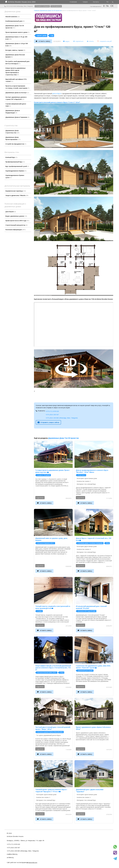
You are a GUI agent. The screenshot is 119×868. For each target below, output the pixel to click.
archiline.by (10, 857)
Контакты (96, 2)
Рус (108, 2)
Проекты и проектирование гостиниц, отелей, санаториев (17, 87)
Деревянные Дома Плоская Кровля (15, 56)
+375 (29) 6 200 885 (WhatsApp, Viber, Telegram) (62, 418)
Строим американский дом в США (16, 105)
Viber (25, 6)
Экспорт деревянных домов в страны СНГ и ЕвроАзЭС (16, 98)
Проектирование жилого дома (17, 32)
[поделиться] (78, 41)
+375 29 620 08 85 (11, 6)
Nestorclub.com (33, 862)
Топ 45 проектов (56, 6)
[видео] (66, 41)
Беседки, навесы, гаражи (15, 50)
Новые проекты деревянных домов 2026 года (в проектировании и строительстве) (15, 71)
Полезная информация (15, 230)
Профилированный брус (15, 162)
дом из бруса (57, 93)
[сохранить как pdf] (104, 41)
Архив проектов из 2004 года (17, 221)
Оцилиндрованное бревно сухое (15, 176)
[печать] (90, 41)
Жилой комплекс (12, 17)
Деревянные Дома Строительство (12, 132)
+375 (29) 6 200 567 (52, 415)
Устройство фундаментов (16, 144)
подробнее (40, 498)
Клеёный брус (11, 157)
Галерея (85, 2)
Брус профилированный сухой (17, 166)
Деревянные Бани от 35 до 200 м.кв (16, 38)
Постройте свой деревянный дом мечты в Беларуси (17, 62)
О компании (73, 2)
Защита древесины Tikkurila (17, 195)
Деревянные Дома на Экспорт (17, 93)
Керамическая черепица (16, 191)
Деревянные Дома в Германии (17, 117)
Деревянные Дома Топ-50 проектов (15, 27)
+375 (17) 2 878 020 (52, 411)
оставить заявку (44, 41)
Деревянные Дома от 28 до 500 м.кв (17, 45)
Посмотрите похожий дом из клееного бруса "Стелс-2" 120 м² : (57, 102)
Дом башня (11, 212)
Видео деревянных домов (16, 216)
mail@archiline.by (12, 854)
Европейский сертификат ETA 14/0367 (16, 80)
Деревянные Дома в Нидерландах (13, 112)
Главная (36, 10)
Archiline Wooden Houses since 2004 (20, 2)
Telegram (30, 6)
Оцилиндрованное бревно (16, 171)
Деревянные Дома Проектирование (13, 138)
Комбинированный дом (15, 21)
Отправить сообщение (42, 6)
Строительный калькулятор (16, 225)
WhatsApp (20, 6)
